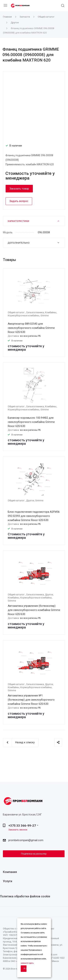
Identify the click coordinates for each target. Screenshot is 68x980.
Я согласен (25, 969)
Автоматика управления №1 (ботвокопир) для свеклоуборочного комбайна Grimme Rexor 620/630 (31, 700)
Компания (10, 872)
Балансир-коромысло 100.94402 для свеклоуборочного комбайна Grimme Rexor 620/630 (31, 422)
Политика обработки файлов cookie (25, 896)
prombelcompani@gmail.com (26, 840)
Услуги (8, 881)
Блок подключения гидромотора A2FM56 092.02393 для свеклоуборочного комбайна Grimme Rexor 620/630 (34, 516)
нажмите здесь (27, 963)
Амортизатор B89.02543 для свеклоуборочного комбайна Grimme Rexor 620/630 (31, 328)
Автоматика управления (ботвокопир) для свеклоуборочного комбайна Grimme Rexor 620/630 (34, 610)
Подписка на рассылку (34, 854)
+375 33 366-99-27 (22, 826)
